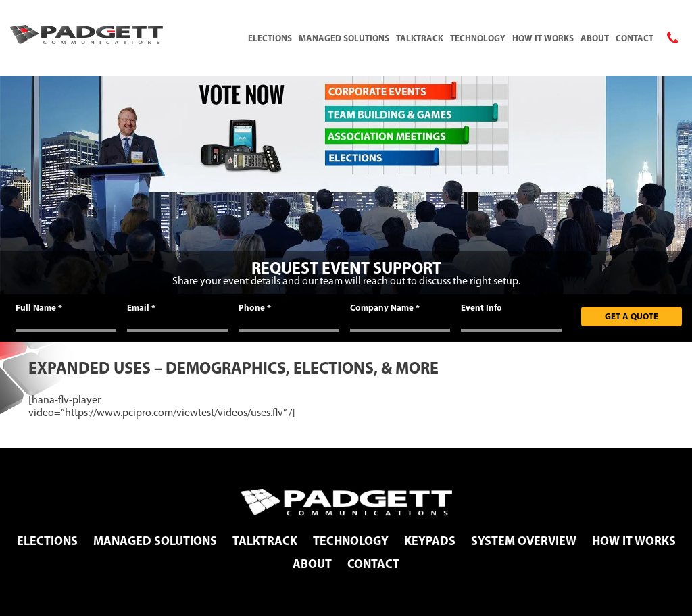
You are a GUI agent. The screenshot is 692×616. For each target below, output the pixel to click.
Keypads (430, 541)
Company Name (385, 307)
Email (141, 307)
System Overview (524, 541)
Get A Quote (632, 316)
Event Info (481, 307)
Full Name (39, 307)
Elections (270, 38)
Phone (255, 307)
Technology (478, 38)
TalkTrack (420, 38)
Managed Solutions (344, 38)
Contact (635, 38)
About (595, 38)
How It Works (543, 38)
